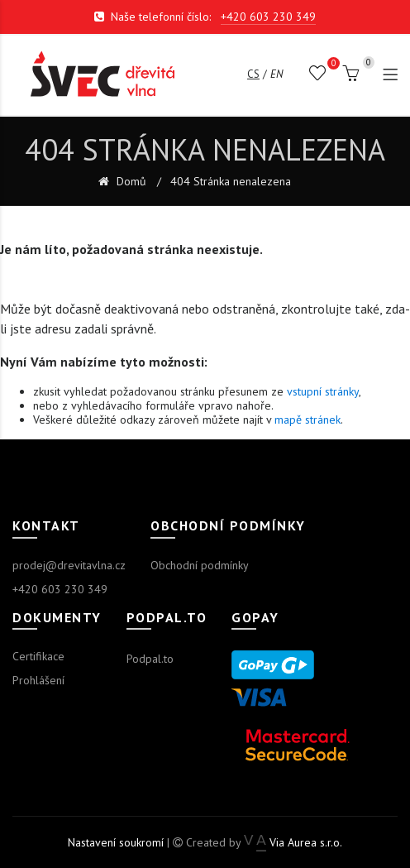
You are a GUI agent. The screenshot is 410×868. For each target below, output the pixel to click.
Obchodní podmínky (200, 565)
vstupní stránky (323, 391)
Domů (130, 182)
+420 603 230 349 (268, 17)
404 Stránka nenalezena (231, 182)
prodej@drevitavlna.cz (69, 565)
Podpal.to (150, 659)
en (277, 74)
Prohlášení (38, 680)
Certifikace (38, 656)
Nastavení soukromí (116, 842)
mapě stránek (307, 420)
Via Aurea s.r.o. (293, 842)
